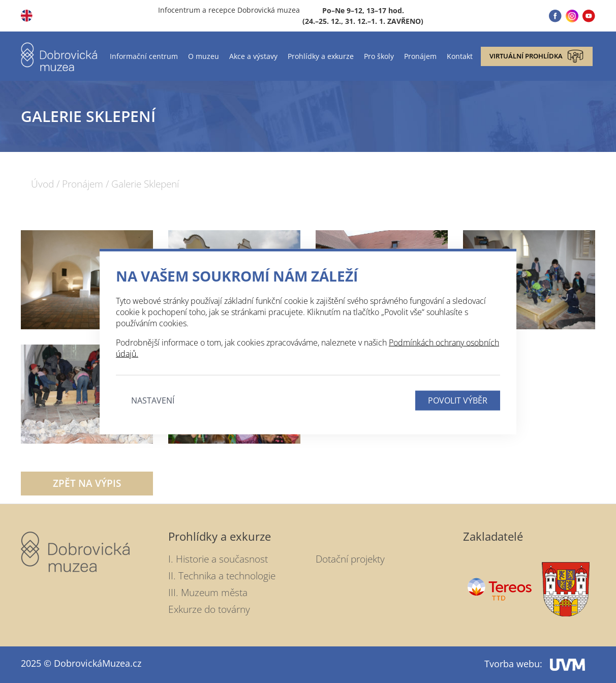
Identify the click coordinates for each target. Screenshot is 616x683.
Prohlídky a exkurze (321, 56)
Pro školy (379, 56)
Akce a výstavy (253, 56)
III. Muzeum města (208, 593)
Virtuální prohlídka (536, 56)
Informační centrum (144, 56)
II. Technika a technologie (222, 576)
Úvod (42, 184)
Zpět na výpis (87, 483)
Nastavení (153, 400)
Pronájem (420, 56)
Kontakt (460, 56)
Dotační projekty (350, 559)
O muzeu (204, 56)
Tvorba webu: (535, 664)
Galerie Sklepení (145, 184)
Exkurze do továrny (209, 609)
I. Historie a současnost (218, 559)
